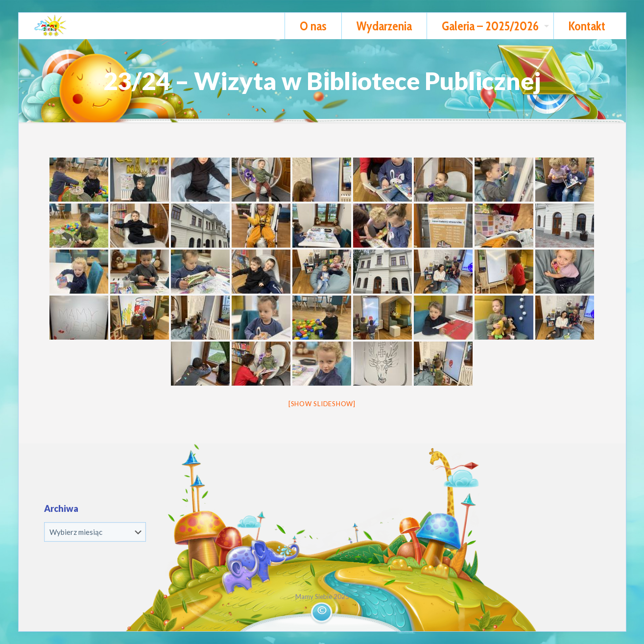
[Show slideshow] (322, 404)
